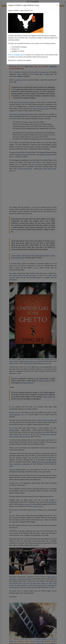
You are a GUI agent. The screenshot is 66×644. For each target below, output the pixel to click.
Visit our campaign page (16, 55)
